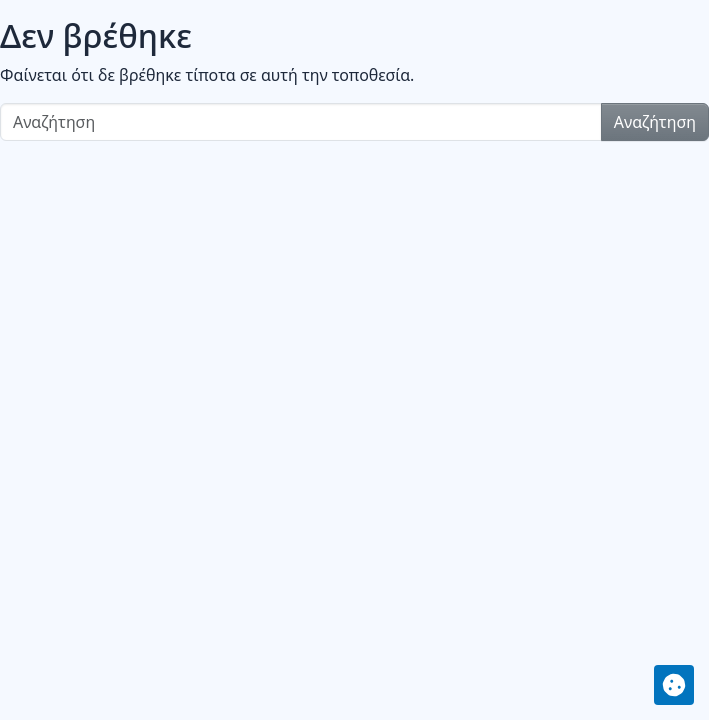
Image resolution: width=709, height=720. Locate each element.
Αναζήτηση (655, 122)
